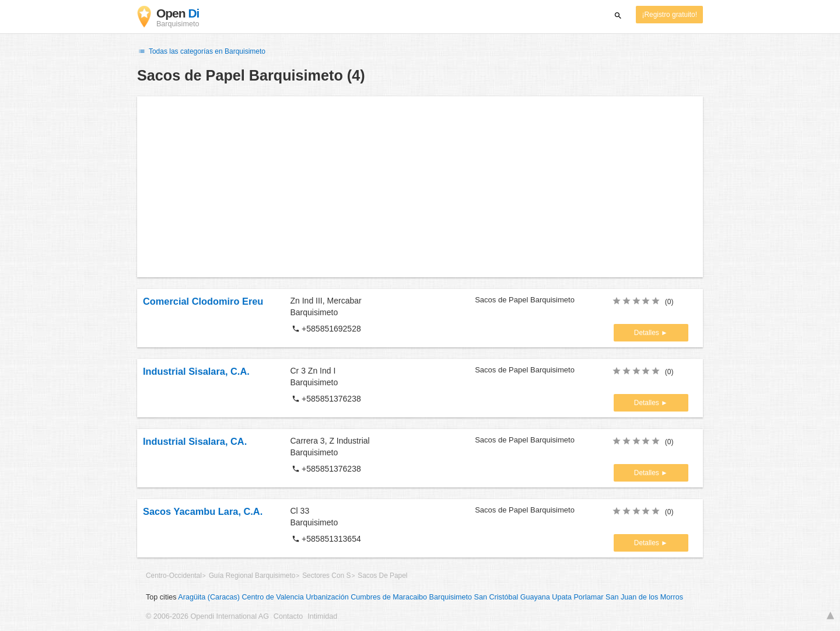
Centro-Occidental (174, 576)
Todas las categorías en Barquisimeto (201, 51)
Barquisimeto (451, 597)
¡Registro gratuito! (669, 15)
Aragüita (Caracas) (209, 597)
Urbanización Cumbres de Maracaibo (366, 597)
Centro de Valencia (273, 597)
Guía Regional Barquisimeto (252, 576)
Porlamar (588, 597)
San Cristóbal (496, 597)
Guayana (535, 597)
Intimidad (322, 616)
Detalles (647, 333)
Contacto (288, 616)
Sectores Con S (326, 576)
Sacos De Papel (382, 576)
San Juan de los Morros (644, 597)
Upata (562, 597)
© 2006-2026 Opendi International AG (207, 616)
